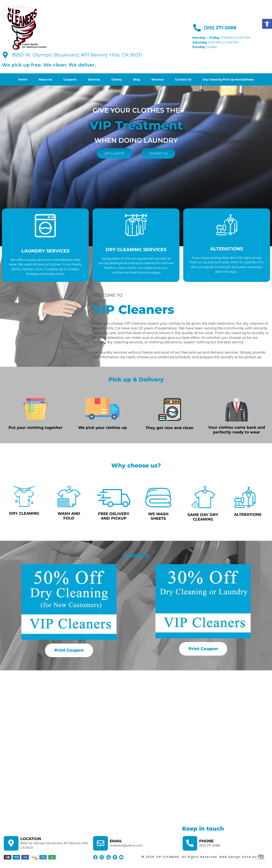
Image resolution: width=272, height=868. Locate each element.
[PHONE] (190, 844)
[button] (267, 24)
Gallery (117, 79)
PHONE (207, 841)
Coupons (70, 79)
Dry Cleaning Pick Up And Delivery (228, 79)
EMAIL (116, 841)
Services (94, 79)
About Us (45, 79)
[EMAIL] (101, 844)
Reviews (158, 79)
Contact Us (183, 79)
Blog (137, 79)
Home (23, 79)
